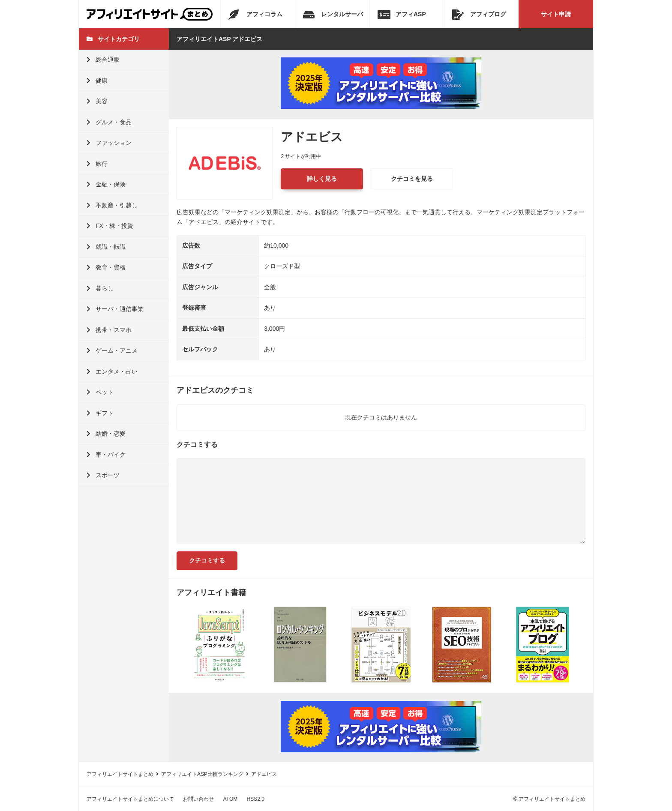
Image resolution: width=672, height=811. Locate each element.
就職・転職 (106, 247)
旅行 (97, 164)
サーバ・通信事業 (115, 309)
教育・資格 (106, 267)
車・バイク (106, 455)
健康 (97, 81)
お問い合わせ (198, 799)
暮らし (100, 288)
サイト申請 (556, 14)
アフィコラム (255, 15)
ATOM (231, 799)
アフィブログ (479, 15)
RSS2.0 (256, 799)
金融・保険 (106, 184)
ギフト (100, 413)
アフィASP (402, 15)
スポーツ (103, 475)
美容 (97, 101)
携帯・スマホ (109, 330)
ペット (100, 392)
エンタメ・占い (112, 371)
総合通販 (103, 60)
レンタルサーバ (333, 15)
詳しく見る (322, 179)
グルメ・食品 (109, 122)
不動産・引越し (112, 205)
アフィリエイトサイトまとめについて (130, 799)
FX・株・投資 (110, 226)
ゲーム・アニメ (112, 350)
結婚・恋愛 (106, 434)
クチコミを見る (412, 179)
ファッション (109, 143)
